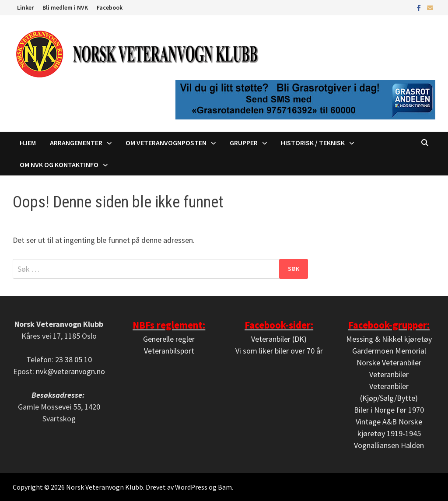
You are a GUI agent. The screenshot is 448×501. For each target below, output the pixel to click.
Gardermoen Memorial (389, 351)
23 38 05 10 (73, 359)
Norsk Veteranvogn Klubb (105, 487)
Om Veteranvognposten (166, 143)
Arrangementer (76, 143)
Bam (225, 487)
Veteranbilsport (169, 351)
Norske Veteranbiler (389, 363)
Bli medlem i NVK (65, 7)
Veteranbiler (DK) (279, 339)
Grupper (244, 143)
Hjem (28, 143)
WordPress (191, 487)
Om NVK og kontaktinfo (59, 165)
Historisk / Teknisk (313, 143)
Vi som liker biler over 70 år (279, 351)
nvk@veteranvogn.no (70, 371)
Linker (25, 7)
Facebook (110, 7)
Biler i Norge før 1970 (389, 410)
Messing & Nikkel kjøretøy (389, 339)
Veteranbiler (389, 374)
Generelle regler (169, 339)
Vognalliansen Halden (389, 445)
